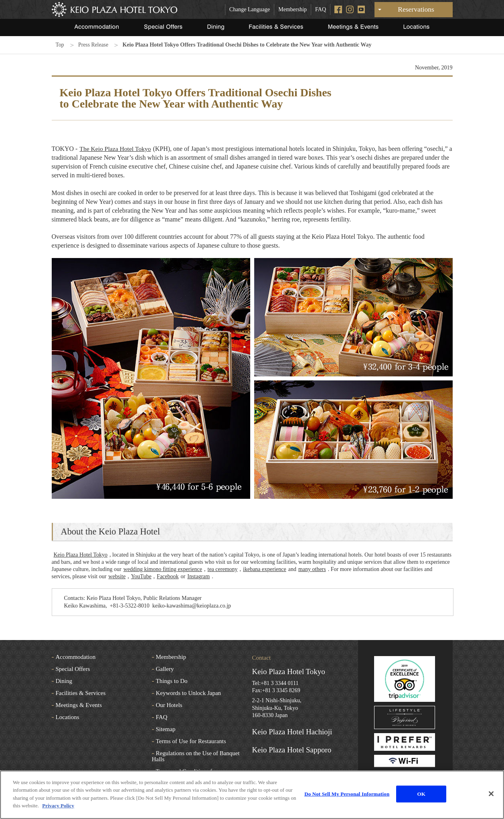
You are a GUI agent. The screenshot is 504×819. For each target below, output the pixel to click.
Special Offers (73, 669)
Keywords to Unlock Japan (189, 693)
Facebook (168, 576)
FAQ (321, 9)
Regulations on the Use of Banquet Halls (196, 756)
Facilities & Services (81, 693)
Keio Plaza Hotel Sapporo (292, 750)
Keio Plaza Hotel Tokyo (81, 555)
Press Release (94, 45)
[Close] (491, 794)
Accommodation (76, 657)
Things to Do (172, 681)
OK (421, 794)
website (117, 576)
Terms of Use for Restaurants (191, 741)
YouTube (141, 576)
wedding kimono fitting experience (163, 569)
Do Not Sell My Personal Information (347, 794)
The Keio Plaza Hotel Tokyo (116, 149)
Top (60, 45)
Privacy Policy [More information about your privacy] (58, 806)
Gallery (165, 669)
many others (312, 569)
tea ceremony (223, 569)
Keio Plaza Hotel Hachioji (292, 732)
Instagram (198, 576)
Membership (292, 9)
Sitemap (166, 729)
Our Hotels (169, 705)
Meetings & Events (79, 705)
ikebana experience (265, 569)
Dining (64, 681)
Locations (68, 717)
